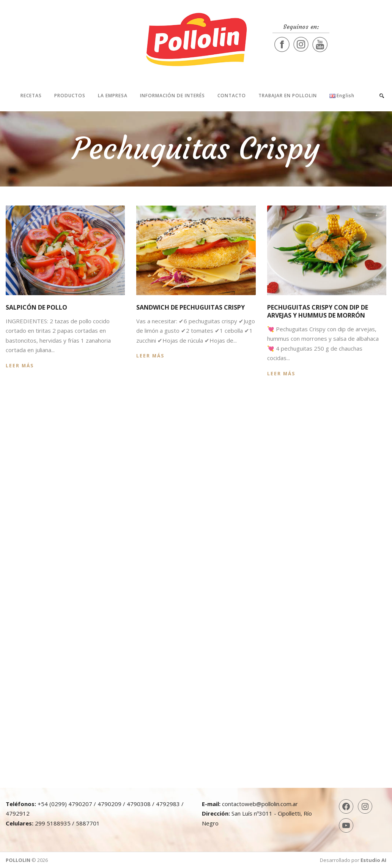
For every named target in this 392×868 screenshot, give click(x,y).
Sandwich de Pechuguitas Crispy (190, 307)
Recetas (31, 96)
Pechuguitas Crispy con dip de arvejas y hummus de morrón (318, 311)
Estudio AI (373, 860)
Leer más (20, 366)
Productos (70, 96)
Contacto (232, 96)
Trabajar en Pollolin (288, 96)
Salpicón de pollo (36, 307)
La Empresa (113, 96)
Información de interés (172, 96)
